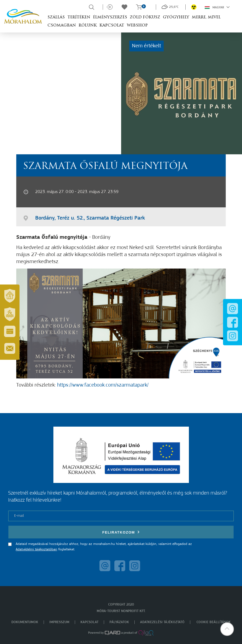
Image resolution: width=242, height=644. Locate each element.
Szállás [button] (56, 17)
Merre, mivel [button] (206, 17)
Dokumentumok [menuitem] (25, 622)
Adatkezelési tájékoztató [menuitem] (162, 622)
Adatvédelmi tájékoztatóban (36, 549)
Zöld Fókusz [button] (145, 17)
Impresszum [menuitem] (59, 622)
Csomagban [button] (62, 26)
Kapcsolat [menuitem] (89, 622)
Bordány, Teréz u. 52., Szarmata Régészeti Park (90, 218)
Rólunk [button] (88, 26)
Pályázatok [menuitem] (119, 622)
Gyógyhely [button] (176, 17)
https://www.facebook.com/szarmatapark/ (103, 385)
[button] (227, 629)
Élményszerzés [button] (110, 17)
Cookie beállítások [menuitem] (214, 622)
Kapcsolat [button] (112, 26)
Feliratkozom (121, 532)
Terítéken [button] (79, 17)
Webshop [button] (137, 26)
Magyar (217, 7)
